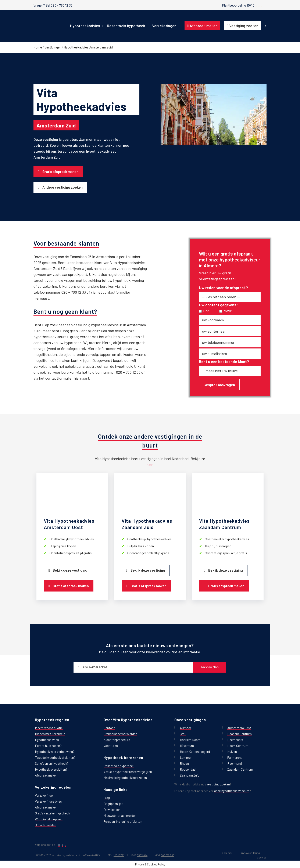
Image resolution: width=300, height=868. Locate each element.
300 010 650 (168, 855)
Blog (107, 798)
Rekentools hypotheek (119, 766)
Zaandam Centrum (240, 769)
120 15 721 (119, 855)
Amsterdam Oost (239, 728)
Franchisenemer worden (120, 734)
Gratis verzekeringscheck (52, 813)
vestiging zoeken (218, 784)
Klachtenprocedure (117, 740)
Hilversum (187, 746)
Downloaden (112, 809)
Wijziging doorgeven (49, 819)
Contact (109, 728)
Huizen (232, 751)
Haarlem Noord (190, 740)
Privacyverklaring (250, 853)
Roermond (235, 763)
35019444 (142, 855)
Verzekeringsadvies (48, 801)
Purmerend (235, 757)
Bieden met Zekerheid (50, 734)
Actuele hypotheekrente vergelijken (128, 772)
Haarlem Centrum (240, 734)
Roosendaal (188, 769)
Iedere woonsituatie (49, 728)
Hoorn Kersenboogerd (195, 751)
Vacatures (111, 746)
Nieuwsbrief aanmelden (120, 815)
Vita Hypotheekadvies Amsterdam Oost (69, 524)
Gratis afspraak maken (60, 171)
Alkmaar (185, 728)
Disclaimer (226, 853)
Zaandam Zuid (190, 775)
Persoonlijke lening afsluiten (123, 821)
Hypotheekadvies (47, 740)
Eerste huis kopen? (48, 746)
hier (149, 464)
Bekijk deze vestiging (70, 570)
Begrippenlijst (113, 804)
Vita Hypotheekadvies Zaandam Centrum (224, 524)
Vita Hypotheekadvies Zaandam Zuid (147, 524)
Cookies (262, 857)
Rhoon (184, 763)
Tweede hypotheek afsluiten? (55, 757)
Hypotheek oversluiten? (51, 769)
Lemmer (186, 757)
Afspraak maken (46, 775)
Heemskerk (235, 740)
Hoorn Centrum (238, 746)
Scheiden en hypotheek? (52, 763)
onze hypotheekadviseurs (232, 791)
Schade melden (46, 825)
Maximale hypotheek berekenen (125, 777)
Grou (183, 734)
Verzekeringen (45, 795)
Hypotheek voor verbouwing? (55, 751)
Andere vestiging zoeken (62, 187)
